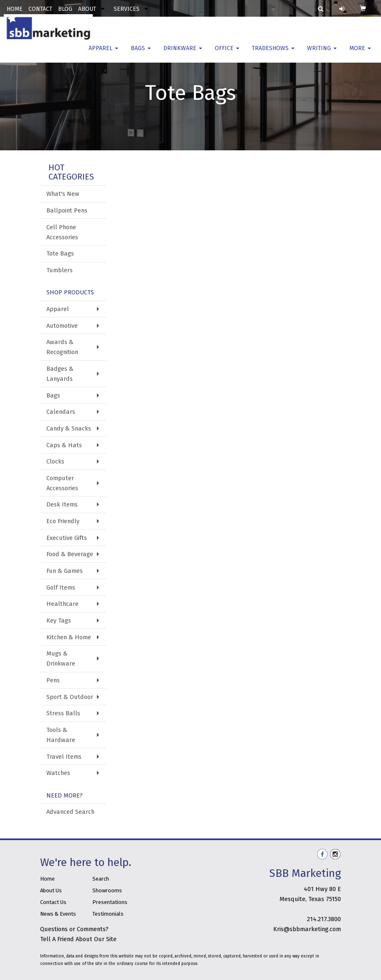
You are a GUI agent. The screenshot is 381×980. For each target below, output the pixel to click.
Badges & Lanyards (60, 374)
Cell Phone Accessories (62, 232)
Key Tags (59, 620)
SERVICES (127, 9)
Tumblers (60, 270)
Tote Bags (60, 253)
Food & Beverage (70, 554)
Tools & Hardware (61, 735)
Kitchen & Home (69, 637)
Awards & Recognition (62, 347)
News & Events (58, 914)
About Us (51, 890)
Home (47, 879)
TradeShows (273, 54)
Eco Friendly (63, 521)
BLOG (65, 9)
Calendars (61, 412)
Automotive (62, 326)
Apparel (103, 54)
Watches (58, 773)
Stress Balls (63, 713)
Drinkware (183, 54)
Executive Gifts (67, 538)
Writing (322, 54)
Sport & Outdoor (70, 697)
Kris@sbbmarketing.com (307, 929)
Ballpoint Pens (67, 210)
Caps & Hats (64, 445)
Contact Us (53, 902)
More (360, 54)
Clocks (55, 461)
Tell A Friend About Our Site (78, 939)
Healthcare (62, 604)
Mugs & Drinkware (61, 658)
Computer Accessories (62, 483)
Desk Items (62, 504)
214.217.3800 (324, 919)
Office (227, 54)
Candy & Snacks (69, 428)
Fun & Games (65, 571)
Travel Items (64, 757)
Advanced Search (70, 812)
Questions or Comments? (74, 929)
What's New (63, 194)
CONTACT (40, 9)
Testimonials (108, 914)
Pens (53, 680)
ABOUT (87, 9)
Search (101, 879)
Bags (141, 54)
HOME (15, 9)
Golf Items (61, 587)
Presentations (110, 902)
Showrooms (107, 890)
